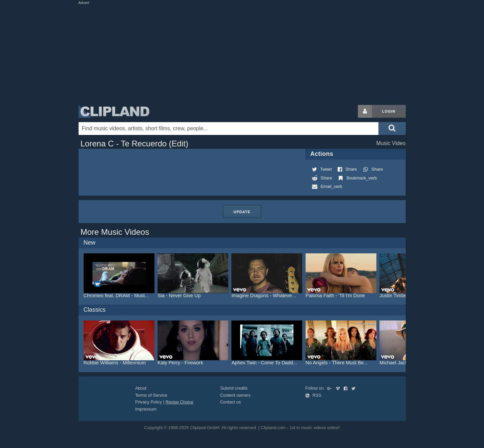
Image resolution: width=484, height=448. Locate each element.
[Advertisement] (242, 53)
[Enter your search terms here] (229, 129)
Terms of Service (151, 395)
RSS (313, 395)
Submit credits (234, 388)
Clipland (114, 111)
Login (389, 111)
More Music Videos (115, 232)
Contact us (231, 402)
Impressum (146, 409)
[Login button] (365, 111)
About (141, 388)
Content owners (235, 395)
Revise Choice (180, 402)
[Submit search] (392, 129)
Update (242, 212)
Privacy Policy (149, 402)
